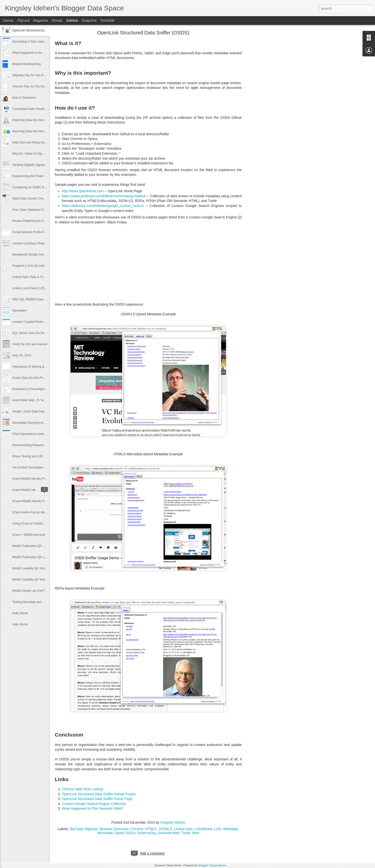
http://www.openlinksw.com (83, 191)
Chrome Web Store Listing (82, 789)
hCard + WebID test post (29, 535)
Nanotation (19, 311)
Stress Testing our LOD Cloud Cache (37, 456)
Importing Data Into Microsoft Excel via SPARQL (44, 131)
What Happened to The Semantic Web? (93, 808)
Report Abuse (218, 865)
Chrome (137, 829)
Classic (8, 20)
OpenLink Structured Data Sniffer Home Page (97, 799)
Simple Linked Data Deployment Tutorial (39, 411)
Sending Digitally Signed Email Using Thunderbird (45, 165)
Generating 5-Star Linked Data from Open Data (43, 42)
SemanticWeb (169, 833)
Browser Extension (114, 829)
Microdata (105, 833)
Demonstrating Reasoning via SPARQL (38, 445)
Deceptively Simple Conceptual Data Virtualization (45, 255)
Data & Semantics (24, 98)
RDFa (131, 833)
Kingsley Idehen (173, 822)
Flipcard (23, 20)
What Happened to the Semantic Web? (38, 53)
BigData (91, 829)
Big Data (77, 829)
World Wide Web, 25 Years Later (34, 400)
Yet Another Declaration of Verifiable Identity (41, 467)
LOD (218, 829)
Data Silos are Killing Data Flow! (34, 142)
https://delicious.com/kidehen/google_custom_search (103, 206)
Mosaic (57, 20)
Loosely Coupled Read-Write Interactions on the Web (47, 322)
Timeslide (107, 20)
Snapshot (89, 20)
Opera (119, 833)
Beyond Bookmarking (26, 64)
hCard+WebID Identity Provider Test (36, 501)
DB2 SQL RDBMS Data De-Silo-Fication (39, 299)
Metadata (230, 829)
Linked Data (183, 829)
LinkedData (203, 829)
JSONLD (165, 829)
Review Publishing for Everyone (33, 221)
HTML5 (151, 829)
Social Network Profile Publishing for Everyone (43, 232)
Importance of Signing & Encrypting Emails (40, 367)
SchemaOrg (147, 833)
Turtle (186, 833)
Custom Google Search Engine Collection (94, 804)
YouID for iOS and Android (30, 344)
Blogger (203, 865)
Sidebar (72, 20)
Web (196, 833)
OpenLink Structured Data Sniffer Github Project (99, 794)
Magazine (41, 20)
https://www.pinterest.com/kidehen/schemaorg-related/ (104, 196)
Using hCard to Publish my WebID (35, 524)
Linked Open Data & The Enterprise (36, 277)
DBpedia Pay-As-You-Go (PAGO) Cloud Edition (44, 75)
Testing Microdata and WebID (32, 602)
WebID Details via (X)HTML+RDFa (35, 591)
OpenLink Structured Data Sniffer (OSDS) (40, 30)
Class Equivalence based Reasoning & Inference (45, 434)
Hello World (20, 613)
